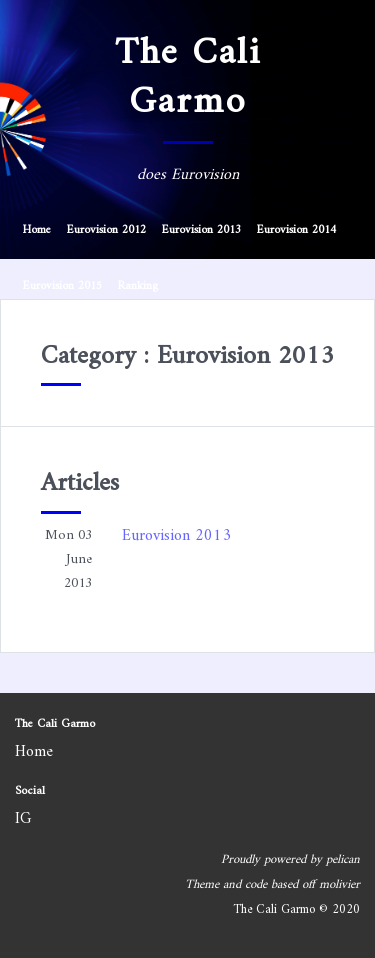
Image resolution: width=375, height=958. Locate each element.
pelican (343, 860)
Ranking (138, 286)
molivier (339, 885)
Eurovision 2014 (296, 230)
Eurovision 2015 (62, 286)
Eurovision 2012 (106, 230)
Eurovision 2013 (201, 230)
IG (23, 819)
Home (37, 230)
